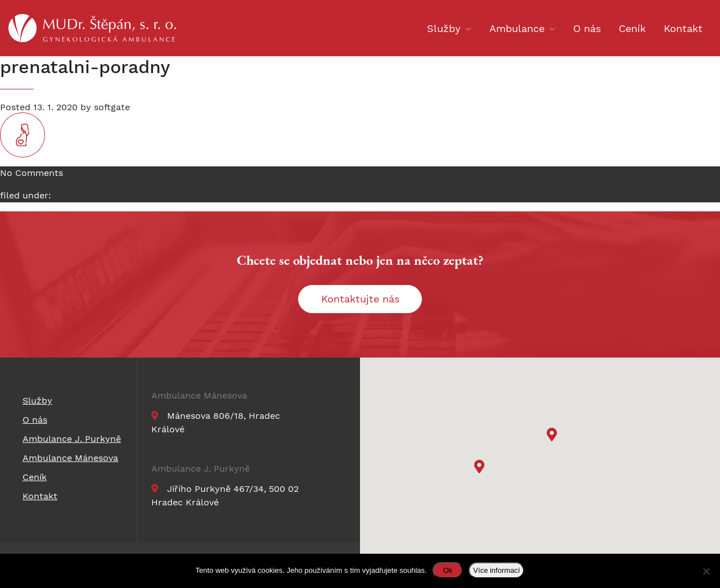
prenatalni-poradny (85, 67)
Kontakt (683, 28)
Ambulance (517, 28)
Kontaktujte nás (360, 299)
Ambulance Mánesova (199, 396)
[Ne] (706, 571)
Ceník (632, 28)
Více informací (496, 570)
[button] (553, 436)
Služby (444, 28)
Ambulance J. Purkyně (201, 469)
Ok (448, 570)
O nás (587, 28)
